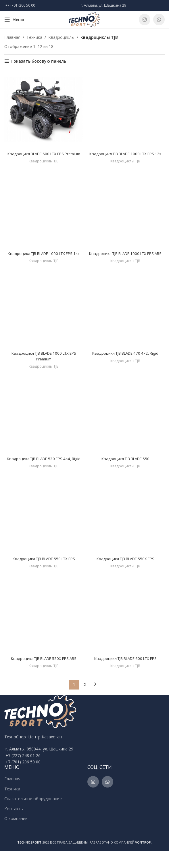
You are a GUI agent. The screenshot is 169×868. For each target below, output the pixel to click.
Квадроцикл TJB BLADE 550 (125, 470)
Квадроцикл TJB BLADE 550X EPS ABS (44, 675)
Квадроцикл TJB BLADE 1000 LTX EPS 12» (125, 156)
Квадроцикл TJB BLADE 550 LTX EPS (44, 575)
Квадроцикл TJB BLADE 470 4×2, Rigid (125, 365)
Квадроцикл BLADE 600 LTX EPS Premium (44, 156)
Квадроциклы (61, 37)
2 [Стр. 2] (84, 701)
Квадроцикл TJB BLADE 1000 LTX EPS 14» (44, 262)
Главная (12, 37)
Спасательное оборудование (33, 816)
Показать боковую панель (38, 61)
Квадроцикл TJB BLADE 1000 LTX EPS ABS (125, 262)
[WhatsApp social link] (159, 20)
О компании (16, 835)
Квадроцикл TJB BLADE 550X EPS (125, 575)
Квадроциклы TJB (44, 167)
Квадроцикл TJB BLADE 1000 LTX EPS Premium (44, 367)
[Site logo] (84, 19)
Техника (34, 37)
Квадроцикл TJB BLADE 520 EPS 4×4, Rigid (44, 473)
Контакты (14, 826)
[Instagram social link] (145, 20)
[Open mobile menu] (14, 20)
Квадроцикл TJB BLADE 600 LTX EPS (125, 675)
